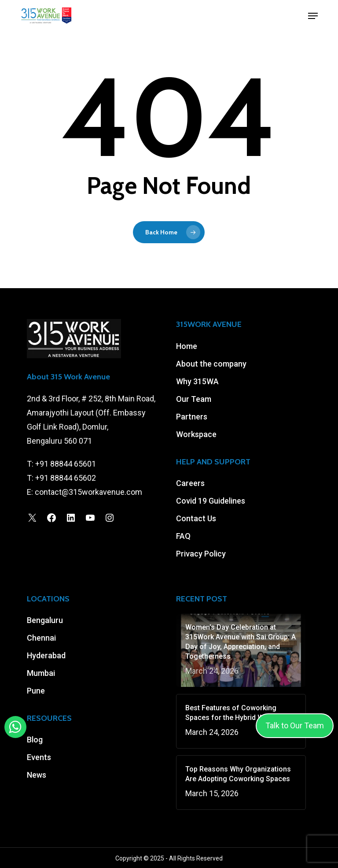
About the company (211, 364)
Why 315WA (197, 381)
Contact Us (196, 518)
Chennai (41, 638)
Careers (190, 483)
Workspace (196, 434)
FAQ (183, 536)
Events (39, 757)
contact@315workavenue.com (88, 492)
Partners (192, 417)
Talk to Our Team (295, 725)
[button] (313, 16)
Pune (36, 691)
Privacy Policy (201, 554)
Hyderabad (46, 655)
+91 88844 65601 (66, 464)
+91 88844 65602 (66, 478)
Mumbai (41, 673)
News (37, 775)
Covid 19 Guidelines (211, 501)
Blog (35, 740)
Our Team (194, 399)
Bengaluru (45, 620)
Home (187, 346)
